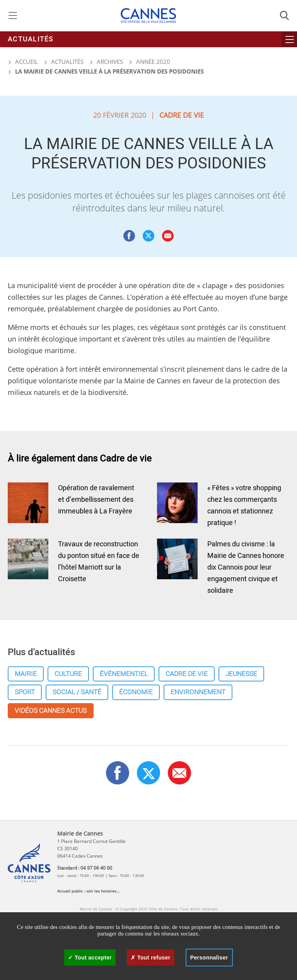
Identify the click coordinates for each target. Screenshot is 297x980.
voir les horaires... (103, 891)
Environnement (198, 692)
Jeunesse (241, 674)
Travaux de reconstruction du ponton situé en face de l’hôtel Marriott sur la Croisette (99, 562)
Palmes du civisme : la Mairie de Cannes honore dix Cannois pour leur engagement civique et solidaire (246, 567)
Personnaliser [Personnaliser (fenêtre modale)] (209, 958)
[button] (168, 236)
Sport (25, 692)
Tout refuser (150, 958)
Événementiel (124, 674)
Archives (110, 62)
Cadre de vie (187, 674)
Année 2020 (153, 62)
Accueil (23, 62)
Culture (68, 674)
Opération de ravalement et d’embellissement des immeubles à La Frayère (96, 500)
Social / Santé (77, 692)
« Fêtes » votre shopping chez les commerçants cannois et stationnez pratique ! (244, 505)
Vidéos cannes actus (51, 711)
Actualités (31, 39)
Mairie (26, 674)
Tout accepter (90, 958)
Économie (136, 692)
